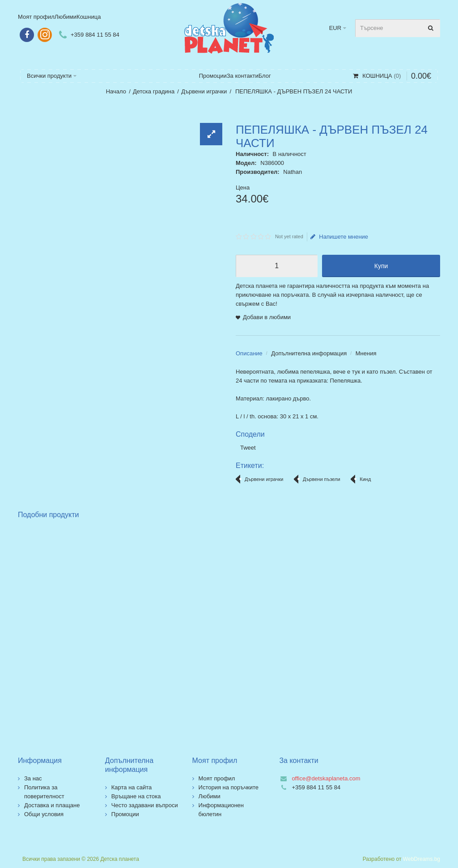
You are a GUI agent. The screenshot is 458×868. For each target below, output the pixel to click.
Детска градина (154, 91)
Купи (381, 266)
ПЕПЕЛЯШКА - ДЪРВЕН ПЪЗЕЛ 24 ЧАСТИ (293, 91)
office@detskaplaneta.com (326, 778)
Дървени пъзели (322, 479)
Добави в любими (267, 317)
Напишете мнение (339, 237)
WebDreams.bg (422, 859)
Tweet (248, 448)
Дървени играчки (204, 91)
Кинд (365, 479)
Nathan (293, 172)
